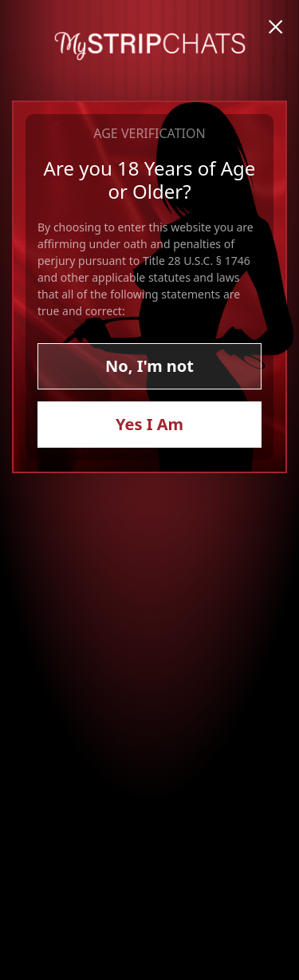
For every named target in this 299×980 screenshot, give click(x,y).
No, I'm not (149, 366)
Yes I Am (149, 424)
